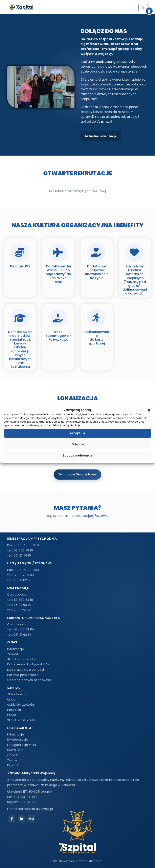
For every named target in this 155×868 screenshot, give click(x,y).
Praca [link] (12, 715)
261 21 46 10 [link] (22, 555)
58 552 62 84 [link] (24, 629)
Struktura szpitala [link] (21, 659)
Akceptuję (77, 433)
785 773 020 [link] (23, 610)
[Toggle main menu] (143, 7)
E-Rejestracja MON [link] (22, 745)
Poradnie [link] (14, 710)
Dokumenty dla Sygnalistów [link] (29, 664)
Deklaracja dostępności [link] (26, 670)
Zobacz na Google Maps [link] (78, 472)
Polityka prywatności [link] (23, 675)
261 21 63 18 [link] (22, 605)
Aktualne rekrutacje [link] (101, 136)
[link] (149, 11)
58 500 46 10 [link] (23, 550)
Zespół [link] (13, 654)
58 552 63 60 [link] (24, 575)
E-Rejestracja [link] (18, 739)
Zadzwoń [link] (14, 760)
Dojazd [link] (13, 765)
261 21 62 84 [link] (23, 635)
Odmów (78, 444)
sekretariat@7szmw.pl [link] (36, 809)
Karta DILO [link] (15, 750)
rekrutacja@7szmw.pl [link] (92, 515)
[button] (149, 410)
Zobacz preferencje (77, 455)
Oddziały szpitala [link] (21, 704)
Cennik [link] (13, 755)
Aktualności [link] (16, 694)
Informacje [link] (16, 649)
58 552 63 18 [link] (23, 600)
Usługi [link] (12, 699)
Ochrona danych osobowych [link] (29, 680)
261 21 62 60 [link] (23, 580)
